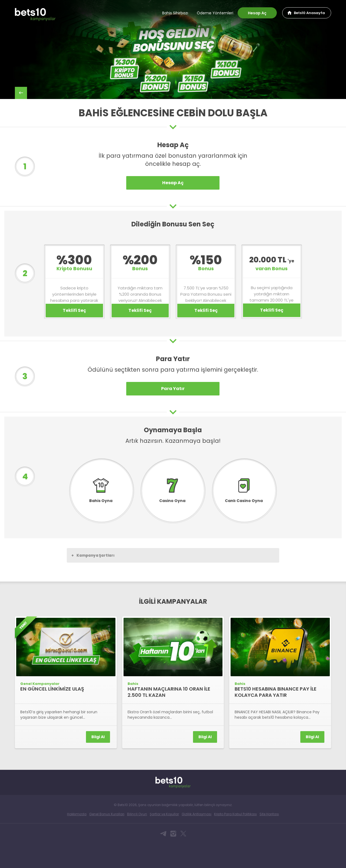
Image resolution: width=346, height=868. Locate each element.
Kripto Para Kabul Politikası (235, 839)
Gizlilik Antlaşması (197, 839)
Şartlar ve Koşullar (164, 839)
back (21, 93)
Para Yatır (173, 413)
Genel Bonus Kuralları (107, 839)
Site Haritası (269, 839)
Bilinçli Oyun (137, 839)
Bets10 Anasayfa (309, 13)
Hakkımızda (77, 839)
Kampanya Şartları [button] (93, 580)
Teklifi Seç (74, 335)
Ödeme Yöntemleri (215, 13)
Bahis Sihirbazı (175, 13)
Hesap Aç (257, 13)
